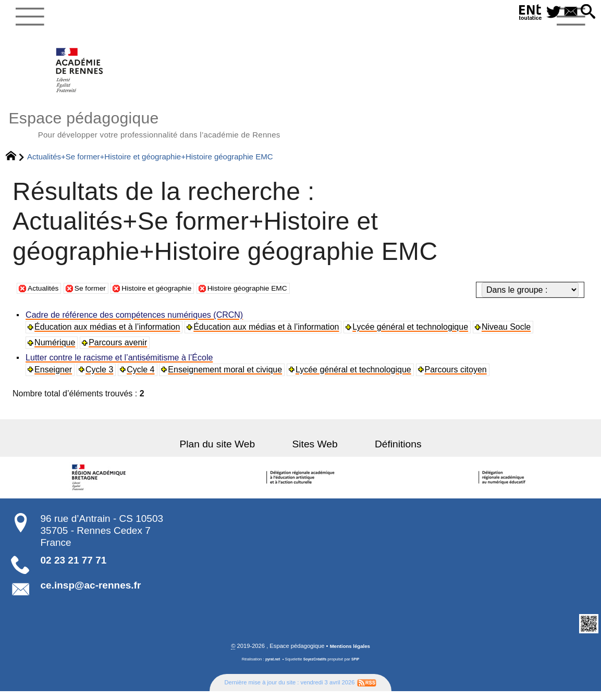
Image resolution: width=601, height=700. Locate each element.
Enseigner (55, 377)
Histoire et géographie (173, 296)
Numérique (56, 350)
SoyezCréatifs (315, 668)
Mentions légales (350, 655)
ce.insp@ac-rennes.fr (91, 593)
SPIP (359, 668)
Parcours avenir (120, 350)
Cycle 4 (143, 377)
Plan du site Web (232, 452)
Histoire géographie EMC (277, 296)
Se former (98, 296)
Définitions (384, 452)
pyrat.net (270, 668)
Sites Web (315, 452)
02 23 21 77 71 (74, 568)
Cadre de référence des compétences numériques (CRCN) (136, 323)
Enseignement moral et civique (228, 377)
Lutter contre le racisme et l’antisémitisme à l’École (121, 365)
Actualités (46, 296)
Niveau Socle (509, 335)
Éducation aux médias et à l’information (109, 335)
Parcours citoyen (459, 377)
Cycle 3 (101, 377)
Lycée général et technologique (412, 335)
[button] (586, 12)
